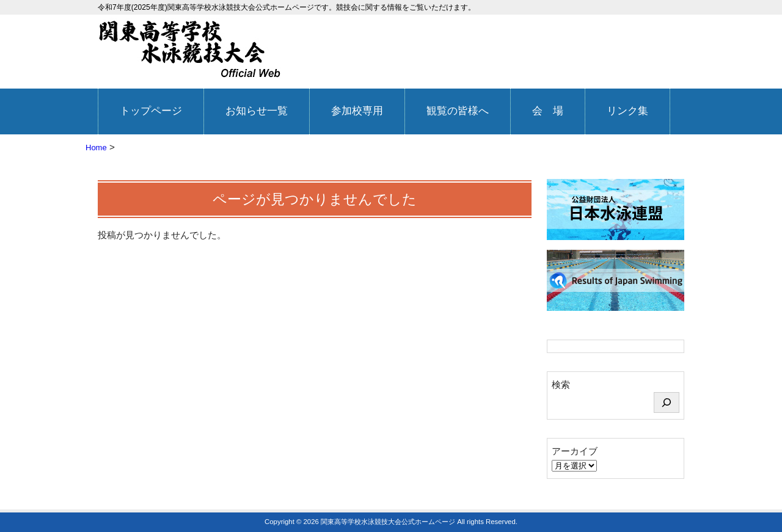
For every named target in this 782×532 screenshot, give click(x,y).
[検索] (667, 403)
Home (96, 148)
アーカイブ (575, 451)
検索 (561, 384)
